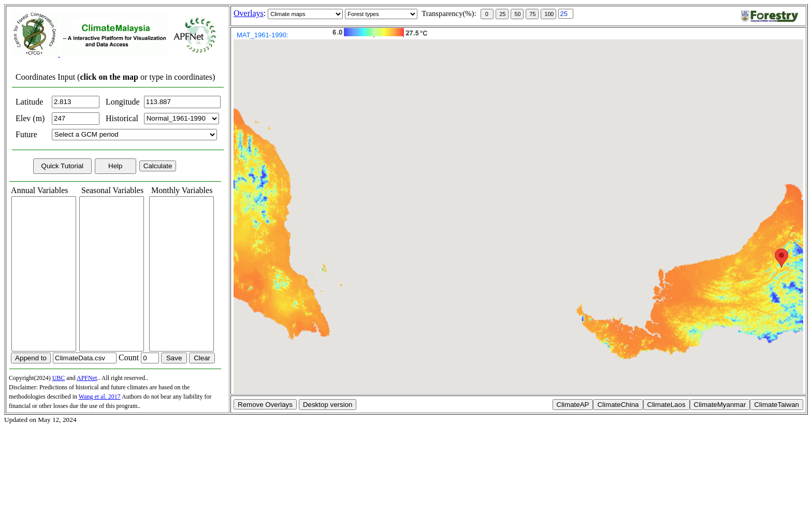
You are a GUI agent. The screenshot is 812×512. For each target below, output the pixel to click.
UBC (59, 378)
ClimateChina (618, 405)
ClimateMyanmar (720, 405)
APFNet (87, 378)
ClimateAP (573, 405)
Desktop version (328, 405)
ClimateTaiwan (777, 405)
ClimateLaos (666, 405)
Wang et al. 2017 (100, 397)
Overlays (249, 13)
